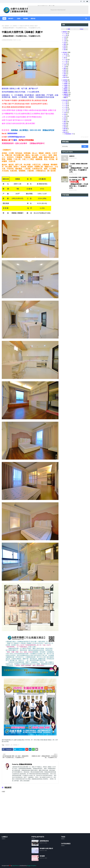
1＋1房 (65, 102)
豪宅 (65, 75)
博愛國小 (66, 89)
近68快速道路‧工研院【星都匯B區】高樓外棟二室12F (79, 183)
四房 (65, 46)
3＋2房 (65, 61)
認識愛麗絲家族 (44, 841)
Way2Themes (16, 866)
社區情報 (65, 80)
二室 (65, 39)
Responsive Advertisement (58, 10)
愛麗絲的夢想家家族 (8, 40)
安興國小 (66, 91)
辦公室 (65, 77)
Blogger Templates (32, 866)
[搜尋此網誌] (71, 146)
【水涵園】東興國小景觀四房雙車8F (79, 168)
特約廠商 (42, 856)
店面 (65, 50)
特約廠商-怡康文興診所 (46, 848)
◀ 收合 (81, 29)
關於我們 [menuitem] (11, 18)
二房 (65, 41)
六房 (65, 120)
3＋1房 (65, 35)
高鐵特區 (66, 94)
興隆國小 (66, 92)
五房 (65, 43)
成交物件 (65, 52)
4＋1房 (65, 63)
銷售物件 (65, 32)
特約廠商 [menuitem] (26, 18)
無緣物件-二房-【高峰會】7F (12, 26)
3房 (64, 58)
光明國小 (66, 84)
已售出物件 (65, 100)
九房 (65, 114)
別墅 (65, 44)
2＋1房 (65, 34)
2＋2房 (65, 107)
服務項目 (72, 156)
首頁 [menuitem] (4, 18)
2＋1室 (65, 104)
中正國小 (66, 82)
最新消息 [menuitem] (33, 18)
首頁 (3, 26)
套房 (65, 48)
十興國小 (66, 87)
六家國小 (66, 85)
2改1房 (65, 54)
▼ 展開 (68, 29)
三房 (65, 37)
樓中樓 (65, 129)
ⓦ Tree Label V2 (85, 137)
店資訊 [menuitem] (19, 18)
